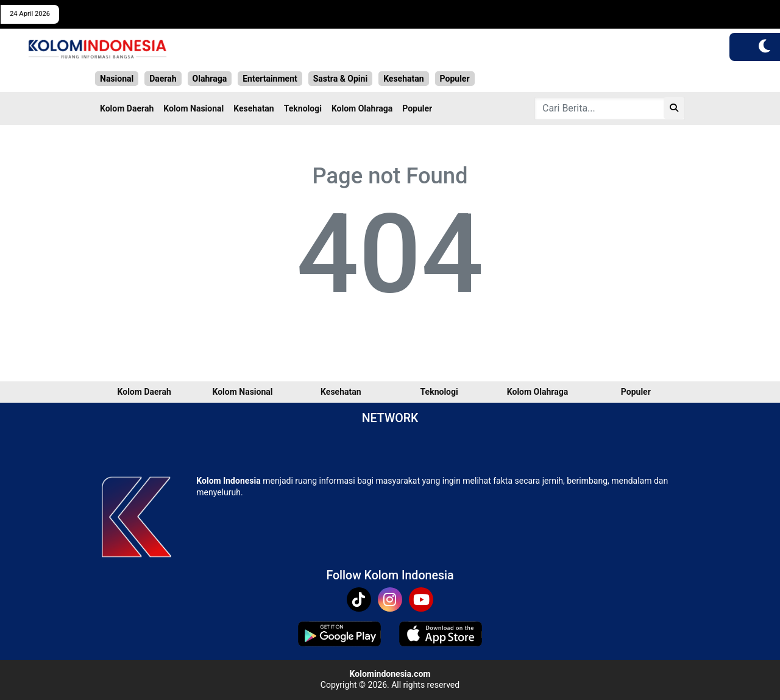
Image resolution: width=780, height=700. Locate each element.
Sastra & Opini (340, 79)
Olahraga (210, 79)
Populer (455, 79)
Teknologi (303, 108)
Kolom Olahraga (362, 108)
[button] (764, 47)
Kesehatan (403, 79)
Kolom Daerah (127, 108)
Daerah (163, 79)
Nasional (117, 79)
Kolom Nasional (193, 108)
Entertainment (270, 79)
